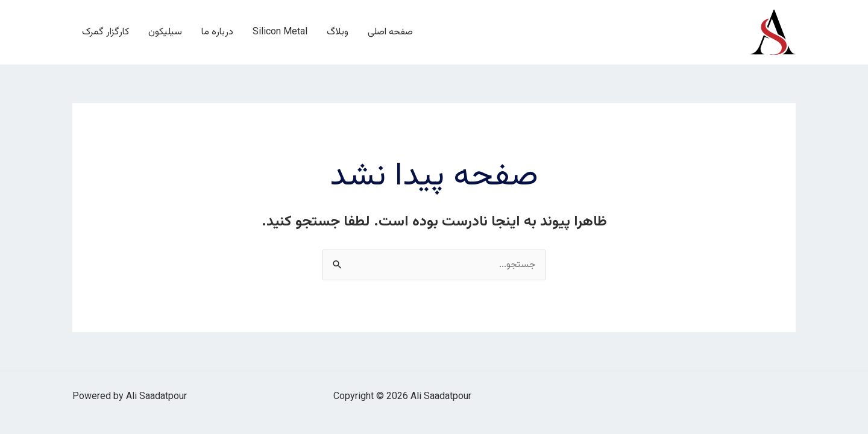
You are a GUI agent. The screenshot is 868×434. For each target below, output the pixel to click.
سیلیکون (165, 32)
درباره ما (217, 32)
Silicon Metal (280, 32)
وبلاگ (338, 32)
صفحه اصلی (390, 32)
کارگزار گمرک (105, 32)
